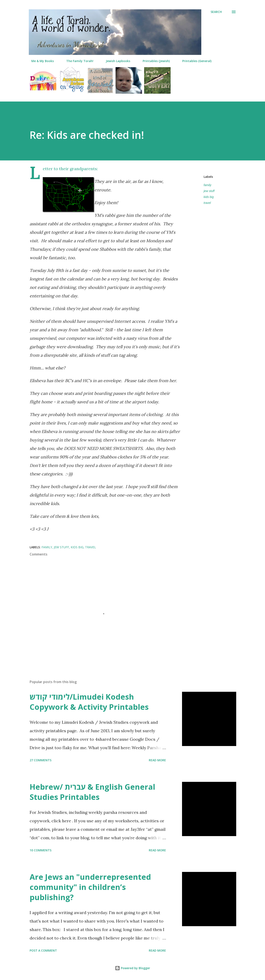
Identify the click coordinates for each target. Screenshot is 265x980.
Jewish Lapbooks (115, 61)
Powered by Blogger (132, 968)
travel (207, 203)
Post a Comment (43, 950)
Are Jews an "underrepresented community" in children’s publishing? (90, 887)
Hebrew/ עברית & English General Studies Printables (92, 792)
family (208, 185)
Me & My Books (40, 61)
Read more (157, 760)
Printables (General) (194, 61)
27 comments (41, 760)
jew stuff (209, 191)
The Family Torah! (77, 61)
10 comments (41, 850)
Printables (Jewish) (154, 61)
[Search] (216, 12)
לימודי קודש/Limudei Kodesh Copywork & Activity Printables (89, 702)
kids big (209, 197)
